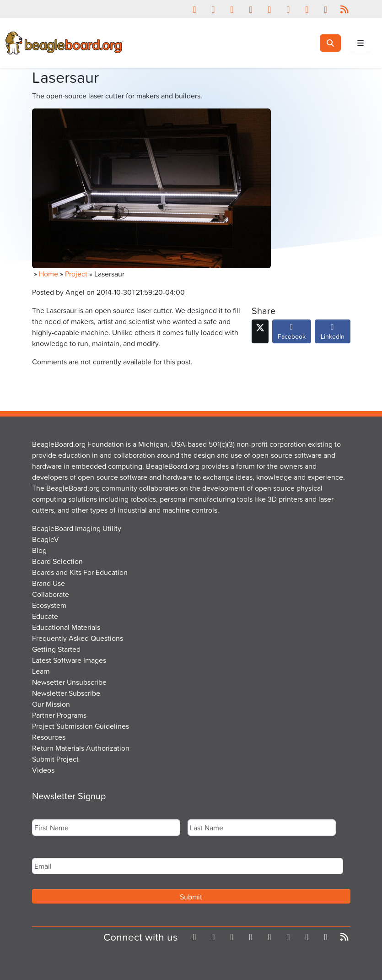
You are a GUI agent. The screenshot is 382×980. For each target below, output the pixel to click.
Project (76, 274)
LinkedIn (333, 334)
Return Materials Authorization (81, 748)
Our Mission (51, 704)
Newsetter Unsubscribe (69, 682)
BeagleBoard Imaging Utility (77, 528)
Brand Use (48, 583)
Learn (41, 671)
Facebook (292, 334)
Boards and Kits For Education (80, 572)
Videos (43, 770)
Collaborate (51, 594)
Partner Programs (59, 715)
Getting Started (56, 649)
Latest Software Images (69, 660)
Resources (49, 737)
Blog (39, 550)
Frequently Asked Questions (78, 638)
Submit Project (55, 759)
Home (48, 274)
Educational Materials (66, 627)
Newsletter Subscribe (66, 693)
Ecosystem (49, 605)
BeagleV (46, 539)
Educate (45, 616)
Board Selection (57, 561)
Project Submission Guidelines (81, 726)
